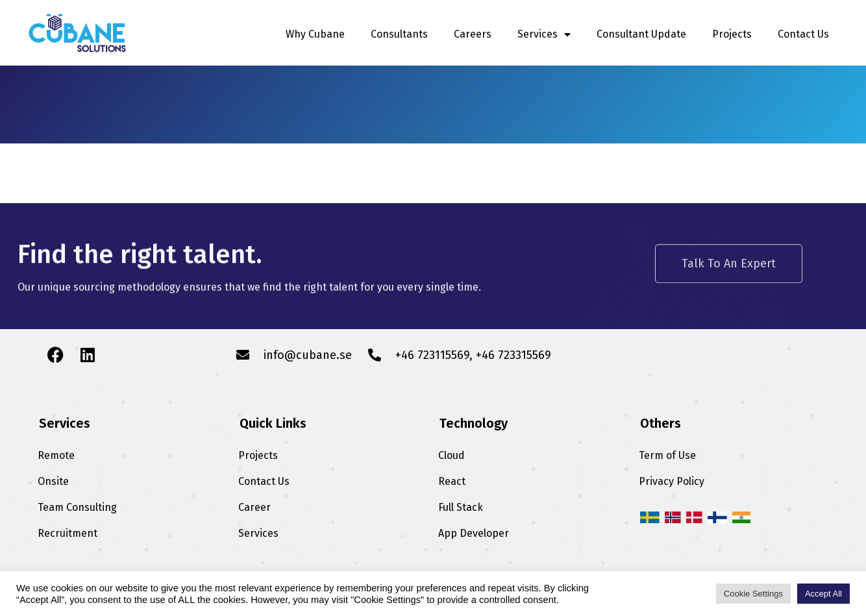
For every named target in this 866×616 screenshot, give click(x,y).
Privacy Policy (672, 481)
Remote (56, 455)
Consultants (399, 34)
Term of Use (667, 455)
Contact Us (803, 34)
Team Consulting (77, 507)
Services (544, 34)
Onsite (53, 481)
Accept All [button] (823, 594)
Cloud (452, 455)
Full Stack (461, 507)
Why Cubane (315, 34)
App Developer (474, 533)
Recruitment (68, 533)
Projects (732, 34)
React (452, 481)
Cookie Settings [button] (753, 594)
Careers (473, 34)
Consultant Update (641, 34)
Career (254, 507)
